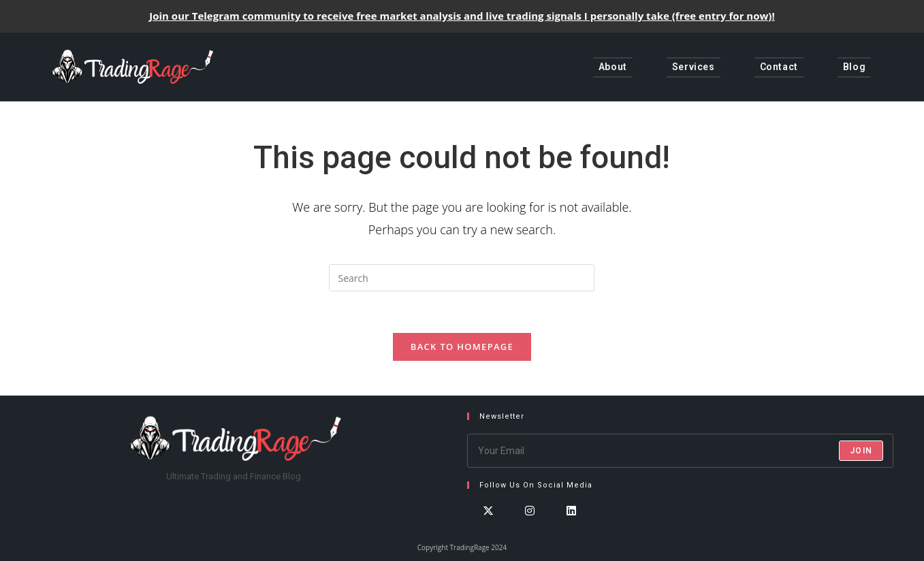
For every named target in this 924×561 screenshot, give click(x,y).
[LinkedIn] (571, 523)
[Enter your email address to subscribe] (680, 451)
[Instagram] (529, 523)
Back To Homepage (462, 347)
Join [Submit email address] (861, 451)
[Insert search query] (462, 278)
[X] (488, 523)
